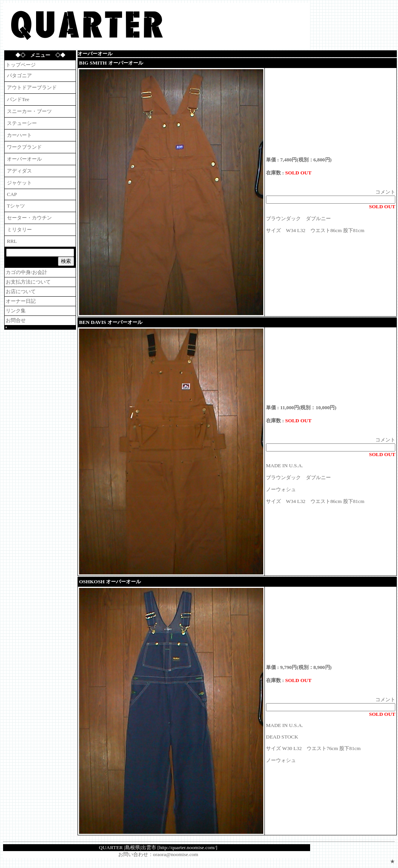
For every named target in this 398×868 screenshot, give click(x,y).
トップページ (21, 65)
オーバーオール (24, 159)
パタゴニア (19, 76)
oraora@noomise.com (176, 854)
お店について (21, 291)
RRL (12, 241)
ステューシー (22, 123)
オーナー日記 (21, 301)
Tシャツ (16, 206)
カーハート (19, 135)
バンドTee (18, 99)
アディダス (19, 171)
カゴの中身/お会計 (26, 272)
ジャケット (19, 183)
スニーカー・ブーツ (29, 111)
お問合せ (16, 320)
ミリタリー (19, 230)
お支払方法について (28, 282)
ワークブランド (24, 147)
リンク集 (16, 311)
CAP (12, 194)
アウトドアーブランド (32, 87)
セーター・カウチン (29, 218)
